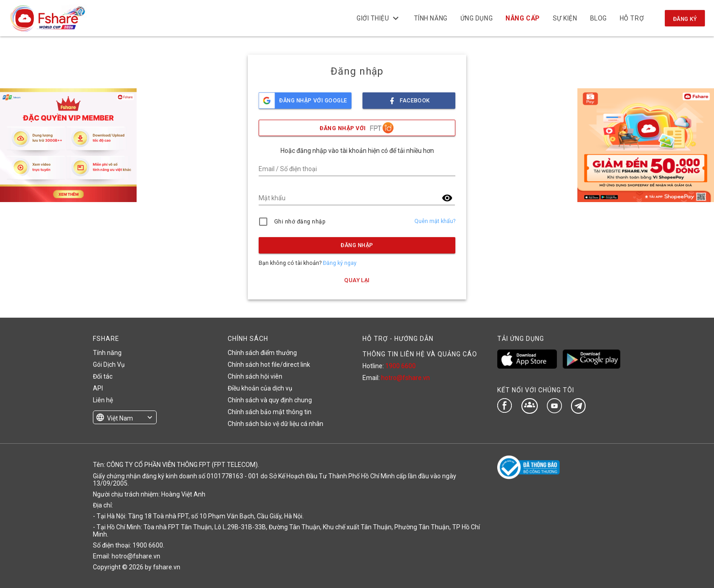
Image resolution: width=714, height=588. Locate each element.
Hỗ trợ (632, 18)
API (98, 388)
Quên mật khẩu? (435, 221)
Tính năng (430, 18)
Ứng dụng (477, 18)
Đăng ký (685, 19)
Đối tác (103, 376)
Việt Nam (120, 418)
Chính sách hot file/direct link (269, 365)
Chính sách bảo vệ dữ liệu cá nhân (275, 424)
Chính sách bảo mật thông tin (270, 412)
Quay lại (357, 280)
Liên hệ (103, 400)
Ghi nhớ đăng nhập (300, 222)
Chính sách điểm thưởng (262, 353)
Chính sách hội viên (255, 376)
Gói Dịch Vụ (109, 365)
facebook (409, 98)
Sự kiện (565, 18)
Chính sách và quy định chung (270, 400)
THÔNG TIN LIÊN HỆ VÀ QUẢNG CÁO (420, 354)
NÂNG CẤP (523, 18)
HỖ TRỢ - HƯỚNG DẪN (398, 339)
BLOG (598, 18)
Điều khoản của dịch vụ (260, 388)
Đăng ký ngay (340, 263)
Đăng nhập (357, 245)
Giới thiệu (379, 18)
